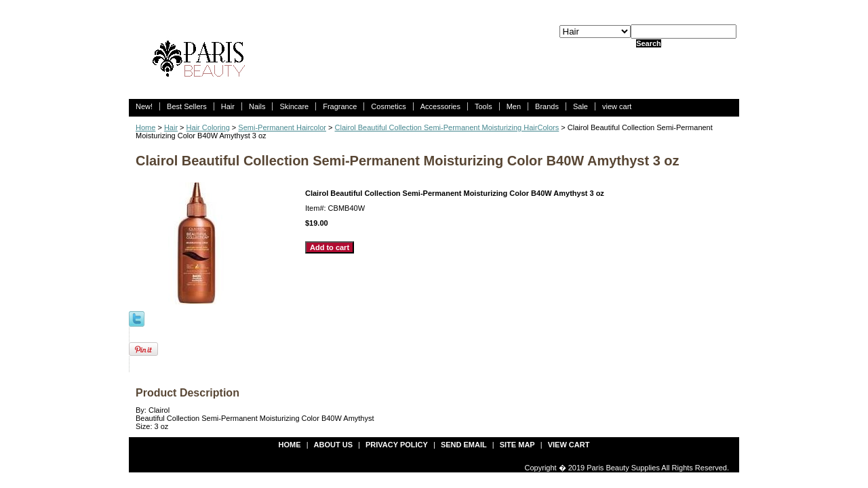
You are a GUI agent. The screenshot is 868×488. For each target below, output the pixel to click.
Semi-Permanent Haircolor (282, 127)
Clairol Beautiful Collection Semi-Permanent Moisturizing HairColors (447, 127)
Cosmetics (388, 106)
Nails (257, 106)
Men (514, 106)
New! (144, 106)
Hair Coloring (208, 127)
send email (464, 445)
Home (145, 127)
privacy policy (397, 445)
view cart (617, 106)
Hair (228, 106)
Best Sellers (187, 106)
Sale (580, 106)
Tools (484, 106)
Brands (547, 106)
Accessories (440, 106)
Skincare (294, 106)
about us (333, 445)
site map (517, 445)
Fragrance (340, 106)
